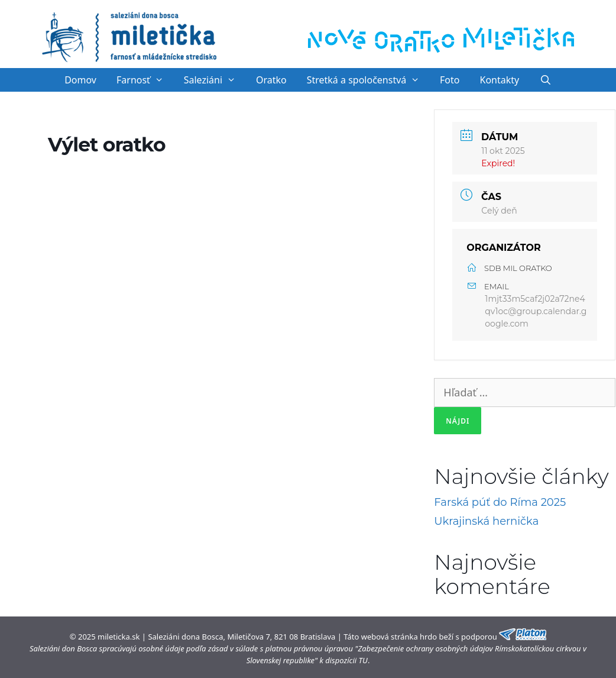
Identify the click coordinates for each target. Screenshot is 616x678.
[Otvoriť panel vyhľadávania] (545, 80)
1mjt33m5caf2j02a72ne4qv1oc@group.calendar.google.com (536, 311)
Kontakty (500, 80)
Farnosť (145, 80)
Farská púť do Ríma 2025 (500, 502)
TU (363, 660)
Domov (80, 80)
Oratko (271, 80)
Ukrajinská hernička (486, 521)
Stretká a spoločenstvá (368, 80)
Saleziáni (215, 80)
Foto (450, 80)
